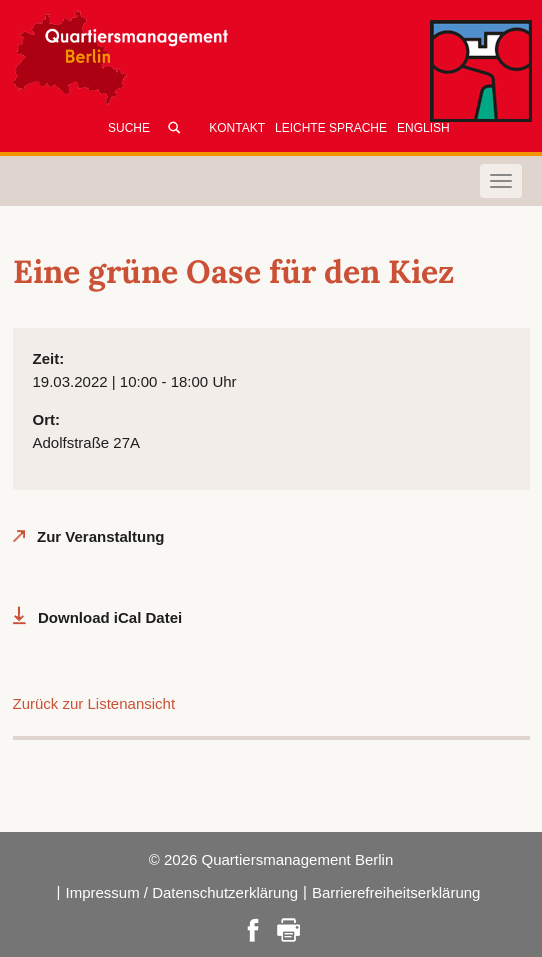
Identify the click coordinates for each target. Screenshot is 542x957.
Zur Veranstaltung (101, 536)
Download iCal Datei (110, 617)
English (423, 128)
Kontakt (237, 128)
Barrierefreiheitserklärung (396, 892)
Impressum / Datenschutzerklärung (181, 892)
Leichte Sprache (331, 128)
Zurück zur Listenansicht (94, 703)
